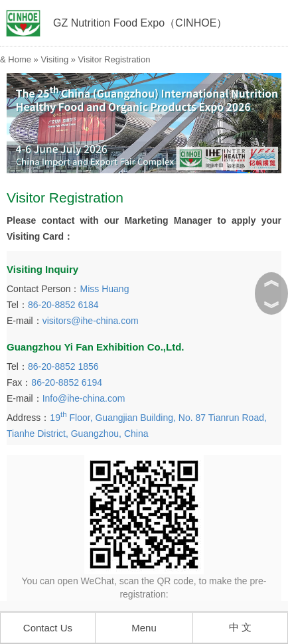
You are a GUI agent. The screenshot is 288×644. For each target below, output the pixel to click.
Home (20, 59)
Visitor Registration (114, 59)
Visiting (54, 59)
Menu (144, 628)
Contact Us (48, 628)
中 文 (240, 627)
